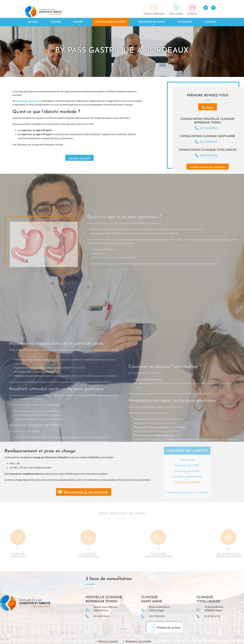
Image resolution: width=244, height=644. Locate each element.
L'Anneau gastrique (163, 471)
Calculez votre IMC (80, 158)
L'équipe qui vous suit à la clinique (163, 492)
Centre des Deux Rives (29, 101)
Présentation (163, 460)
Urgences (192, 13)
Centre (56, 22)
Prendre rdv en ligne (169, 628)
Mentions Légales (108, 641)
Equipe (78, 22)
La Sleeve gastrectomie (163, 476)
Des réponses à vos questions (86, 492)
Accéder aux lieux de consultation (208, 167)
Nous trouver (176, 13)
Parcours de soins (152, 22)
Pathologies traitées (111, 22)
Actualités (185, 22)
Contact (210, 22)
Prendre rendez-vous (154, 13)
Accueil (33, 22)
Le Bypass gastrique (163, 482)
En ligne (208, 107)
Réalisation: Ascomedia (138, 641)
